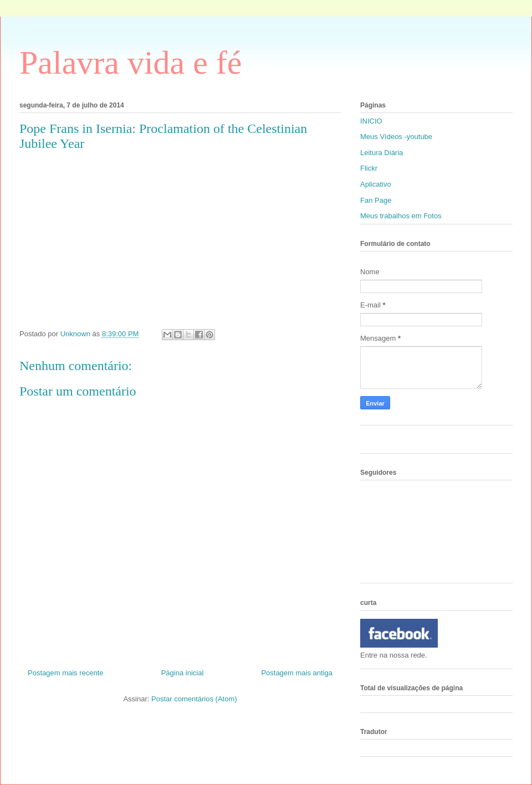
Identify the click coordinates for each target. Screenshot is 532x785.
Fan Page (376, 200)
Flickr (369, 168)
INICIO (371, 121)
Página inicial (183, 673)
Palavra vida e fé (131, 63)
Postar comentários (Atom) (194, 699)
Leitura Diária (382, 153)
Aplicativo (376, 184)
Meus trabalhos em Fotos (401, 216)
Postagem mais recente (66, 673)
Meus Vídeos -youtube (396, 137)
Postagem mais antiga (297, 673)
